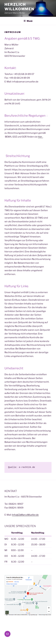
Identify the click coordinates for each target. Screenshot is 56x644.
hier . (40, 137)
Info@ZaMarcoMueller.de (25, 515)
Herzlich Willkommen (19, 7)
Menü (28, 21)
